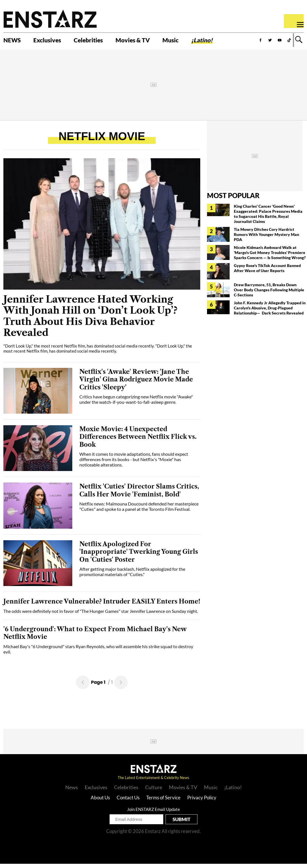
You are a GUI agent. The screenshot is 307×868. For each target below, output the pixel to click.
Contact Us (128, 802)
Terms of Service (163, 802)
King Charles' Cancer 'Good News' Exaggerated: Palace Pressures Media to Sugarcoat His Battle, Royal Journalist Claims (268, 218)
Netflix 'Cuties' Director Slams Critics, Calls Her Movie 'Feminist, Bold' (139, 495)
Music (190, 42)
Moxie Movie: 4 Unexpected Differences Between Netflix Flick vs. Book (138, 441)
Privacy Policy (202, 802)
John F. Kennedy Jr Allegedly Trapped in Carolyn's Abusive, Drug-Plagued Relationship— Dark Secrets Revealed (270, 312)
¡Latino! (225, 42)
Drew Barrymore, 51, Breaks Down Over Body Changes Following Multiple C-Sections (269, 294)
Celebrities (98, 42)
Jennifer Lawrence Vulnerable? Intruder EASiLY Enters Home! (102, 606)
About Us (100, 802)
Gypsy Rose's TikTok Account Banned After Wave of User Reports (267, 272)
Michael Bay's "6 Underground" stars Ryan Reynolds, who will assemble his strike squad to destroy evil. (98, 653)
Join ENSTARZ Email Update (153, 813)
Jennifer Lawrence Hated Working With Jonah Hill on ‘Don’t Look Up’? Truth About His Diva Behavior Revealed (90, 320)
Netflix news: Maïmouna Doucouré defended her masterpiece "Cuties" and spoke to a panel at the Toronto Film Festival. (139, 511)
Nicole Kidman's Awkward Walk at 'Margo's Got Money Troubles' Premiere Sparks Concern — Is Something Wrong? (270, 257)
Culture (154, 791)
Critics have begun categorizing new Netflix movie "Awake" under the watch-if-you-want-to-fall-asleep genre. (136, 403)
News (72, 791)
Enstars (50, 19)
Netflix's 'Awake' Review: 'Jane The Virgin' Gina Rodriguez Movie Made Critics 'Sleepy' (136, 383)
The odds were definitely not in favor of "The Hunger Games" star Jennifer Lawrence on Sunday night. (101, 615)
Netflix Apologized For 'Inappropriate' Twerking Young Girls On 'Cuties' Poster (139, 556)
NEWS (13, 42)
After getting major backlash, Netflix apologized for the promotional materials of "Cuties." (132, 576)
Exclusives (52, 42)
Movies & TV (148, 42)
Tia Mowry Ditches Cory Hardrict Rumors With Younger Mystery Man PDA (266, 239)
